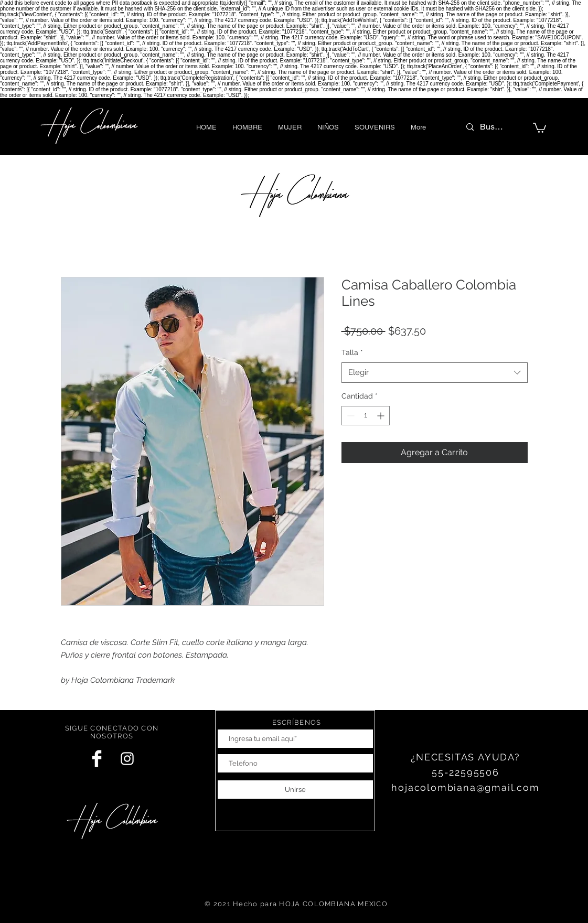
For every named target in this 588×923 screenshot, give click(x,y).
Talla (352, 352)
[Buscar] (493, 127)
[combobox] (435, 373)
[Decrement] (350, 416)
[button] (247, 127)
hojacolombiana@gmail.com (465, 787)
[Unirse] (295, 790)
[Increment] (382, 416)
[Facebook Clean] (97, 759)
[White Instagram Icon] (127, 759)
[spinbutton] (366, 416)
